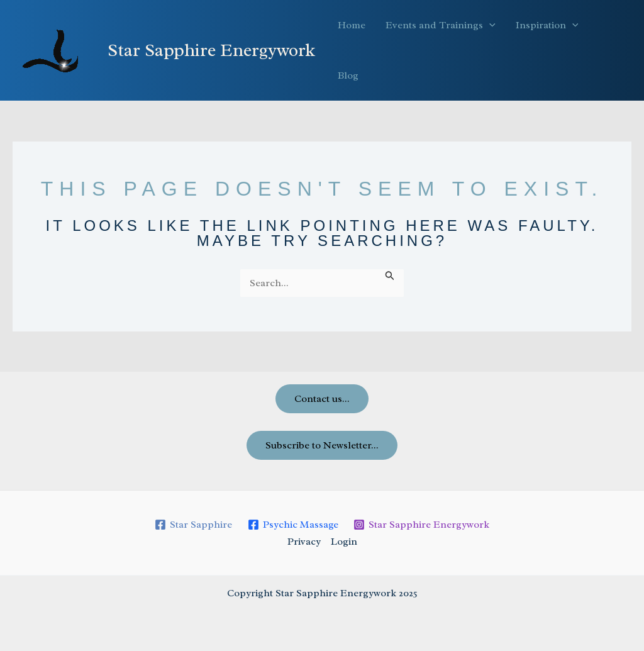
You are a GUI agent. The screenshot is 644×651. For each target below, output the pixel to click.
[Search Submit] (390, 275)
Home (352, 25)
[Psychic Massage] (293, 525)
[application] (489, 25)
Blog (348, 75)
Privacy (304, 542)
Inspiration (547, 25)
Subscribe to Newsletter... (322, 445)
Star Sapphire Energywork (211, 50)
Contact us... (322, 399)
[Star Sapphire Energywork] (422, 525)
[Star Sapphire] (193, 525)
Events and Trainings (441, 25)
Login (344, 542)
